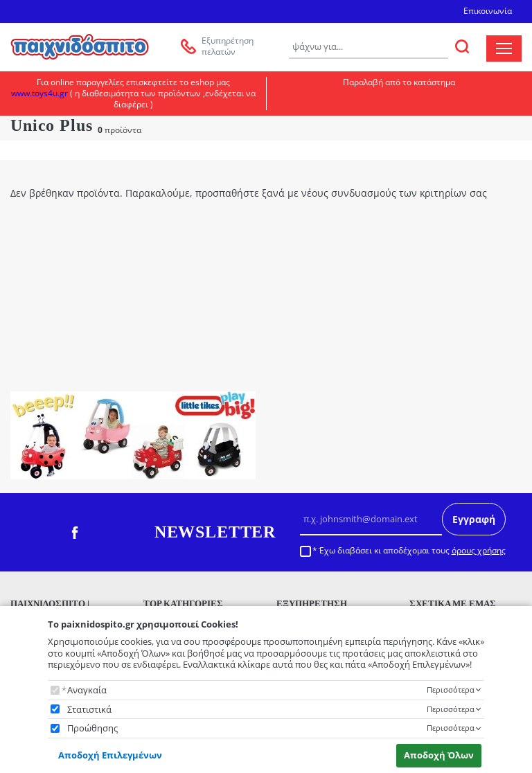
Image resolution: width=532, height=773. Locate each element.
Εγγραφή (474, 519)
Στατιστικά (89, 710)
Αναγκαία (87, 690)
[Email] (371, 519)
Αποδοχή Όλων (439, 755)
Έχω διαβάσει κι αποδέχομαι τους (412, 551)
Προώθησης (92, 728)
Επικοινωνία (488, 11)
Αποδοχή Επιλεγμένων (110, 755)
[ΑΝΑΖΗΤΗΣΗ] (462, 46)
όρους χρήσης (479, 550)
